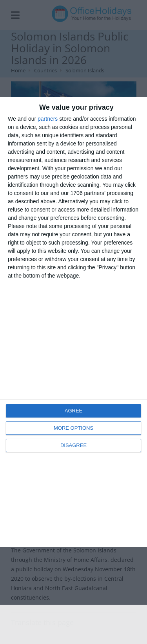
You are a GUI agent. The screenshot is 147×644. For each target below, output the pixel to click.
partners (48, 119)
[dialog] (73, 322)
